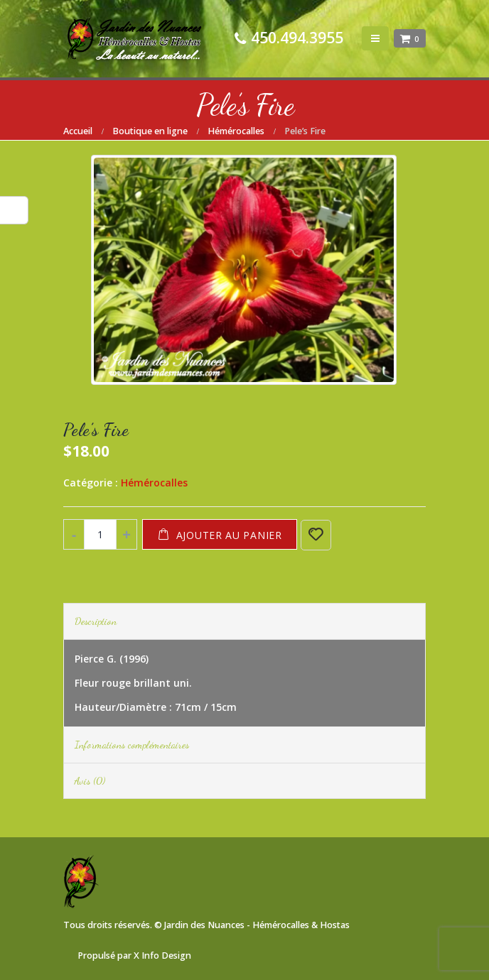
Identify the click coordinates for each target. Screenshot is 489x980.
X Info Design (162, 956)
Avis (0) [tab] (90, 781)
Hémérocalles (154, 483)
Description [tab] (96, 621)
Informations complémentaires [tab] (132, 745)
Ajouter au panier (229, 535)
